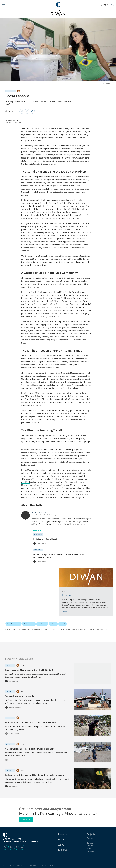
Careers (90, 846)
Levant (62, 624)
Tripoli (26, 223)
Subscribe (26, 819)
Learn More (67, 612)
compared (25, 206)
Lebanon (53, 624)
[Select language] (105, 5)
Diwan (22, 91)
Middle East (42, 624)
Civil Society (29, 624)
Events (90, 838)
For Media (91, 851)
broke (84, 236)
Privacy (90, 848)
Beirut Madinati (40, 450)
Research (63, 834)
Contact (90, 843)
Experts (62, 850)
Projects (91, 834)
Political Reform (13, 624)
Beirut (26, 200)
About (62, 845)
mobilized (25, 482)
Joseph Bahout (13, 121)
